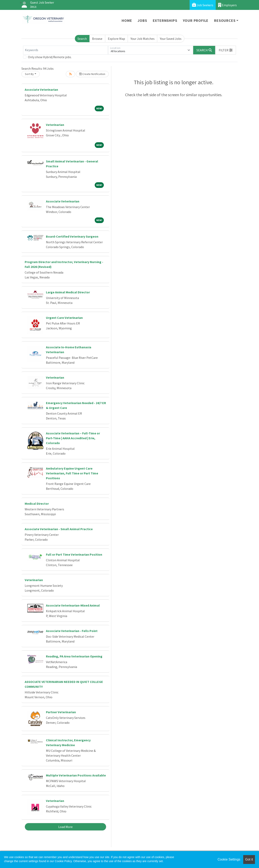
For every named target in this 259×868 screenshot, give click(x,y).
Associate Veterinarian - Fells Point (72, 631)
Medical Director (37, 504)
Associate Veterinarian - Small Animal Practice (59, 529)
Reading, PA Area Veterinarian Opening (74, 656)
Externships (165, 21)
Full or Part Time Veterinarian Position (74, 554)
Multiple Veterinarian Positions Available (76, 775)
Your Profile (196, 21)
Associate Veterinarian (41, 90)
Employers (227, 5)
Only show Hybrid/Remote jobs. (50, 57)
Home (127, 21)
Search (82, 39)
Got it (249, 859)
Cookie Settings (229, 859)
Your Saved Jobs (171, 39)
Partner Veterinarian (61, 712)
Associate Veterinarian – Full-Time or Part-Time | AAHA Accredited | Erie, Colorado (73, 438)
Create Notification (92, 74)
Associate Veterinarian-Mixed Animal (73, 605)
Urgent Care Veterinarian (64, 318)
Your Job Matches (143, 39)
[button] (226, 50)
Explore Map (116, 39)
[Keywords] (66, 50)
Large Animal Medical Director (68, 292)
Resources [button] (225, 21)
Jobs (142, 21)
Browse (97, 39)
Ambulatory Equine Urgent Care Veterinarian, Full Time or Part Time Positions (72, 473)
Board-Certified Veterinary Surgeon (72, 236)
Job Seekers (203, 5)
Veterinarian (55, 125)
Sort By (29, 74)
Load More (65, 827)
